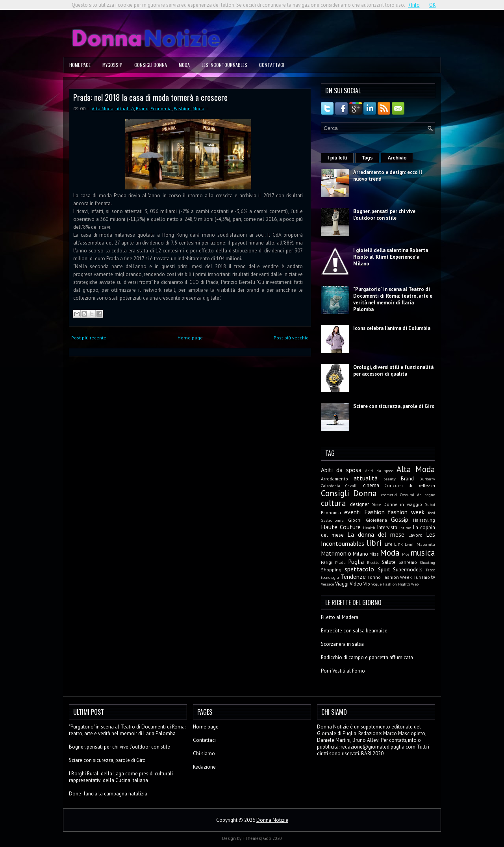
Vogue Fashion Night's (391, 584)
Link (398, 544)
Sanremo (408, 562)
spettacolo (359, 569)
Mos (406, 554)
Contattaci (272, 65)
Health (369, 528)
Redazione (204, 767)
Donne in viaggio (403, 504)
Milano (360, 554)
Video (356, 584)
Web (415, 584)
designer (359, 504)
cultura (334, 503)
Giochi (355, 520)
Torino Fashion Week (390, 577)
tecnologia (330, 577)
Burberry (427, 479)
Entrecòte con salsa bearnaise (354, 631)
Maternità (426, 544)
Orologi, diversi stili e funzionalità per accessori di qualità (393, 371)
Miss (374, 554)
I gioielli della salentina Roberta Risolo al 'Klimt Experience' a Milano (391, 257)
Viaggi (342, 584)
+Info (414, 5)
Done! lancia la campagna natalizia (108, 794)
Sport (384, 570)
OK (433, 5)
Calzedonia (331, 486)
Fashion (182, 108)
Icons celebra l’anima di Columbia (392, 328)
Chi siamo (204, 753)
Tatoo (430, 570)
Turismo (422, 577)
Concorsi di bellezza (410, 485)
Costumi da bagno (418, 495)
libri (374, 543)
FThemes (252, 838)
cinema (371, 485)
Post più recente (89, 338)
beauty (390, 479)
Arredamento (334, 479)
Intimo (405, 528)
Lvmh (410, 544)
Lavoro (415, 535)
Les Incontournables (224, 65)
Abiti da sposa (341, 470)
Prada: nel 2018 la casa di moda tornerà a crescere (150, 97)
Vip (367, 584)
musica (423, 553)
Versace (327, 584)
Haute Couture (341, 527)
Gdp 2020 (272, 838)
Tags (367, 158)
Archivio (397, 158)
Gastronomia (332, 520)
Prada (340, 562)
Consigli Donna (151, 65)
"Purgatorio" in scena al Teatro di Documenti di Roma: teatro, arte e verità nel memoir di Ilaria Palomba (393, 299)
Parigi (327, 562)
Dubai (430, 504)
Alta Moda (103, 108)
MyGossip (112, 65)
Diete (376, 504)
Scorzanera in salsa (342, 644)
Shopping (331, 570)
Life (389, 544)
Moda (184, 65)
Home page (80, 65)
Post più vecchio (291, 338)
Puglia (356, 562)
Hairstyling (424, 520)
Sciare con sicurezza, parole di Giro (394, 406)
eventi (352, 512)
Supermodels (408, 570)
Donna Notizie (272, 820)
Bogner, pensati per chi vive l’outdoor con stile (384, 215)
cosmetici (389, 495)
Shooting (427, 562)
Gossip (400, 519)
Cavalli (351, 486)
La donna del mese (376, 534)
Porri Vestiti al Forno (343, 671)
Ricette (373, 562)
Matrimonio (336, 553)
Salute (389, 562)
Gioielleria (376, 520)
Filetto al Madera (340, 617)
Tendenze (353, 576)
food (432, 513)
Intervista (387, 527)
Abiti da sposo (379, 471)
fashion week (406, 512)
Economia (161, 108)
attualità (125, 108)
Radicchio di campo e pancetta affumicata (367, 657)
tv (433, 577)
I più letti (337, 158)
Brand (142, 108)
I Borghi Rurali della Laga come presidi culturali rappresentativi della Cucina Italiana (121, 777)
